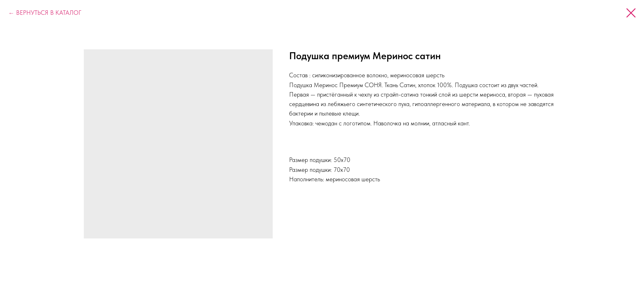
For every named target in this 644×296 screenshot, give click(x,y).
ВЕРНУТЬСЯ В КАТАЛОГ (49, 13)
